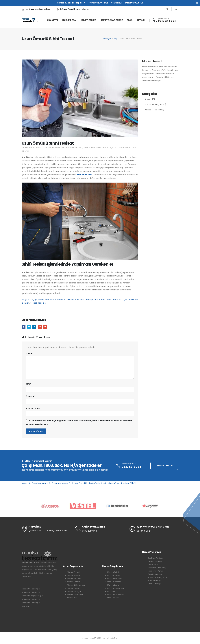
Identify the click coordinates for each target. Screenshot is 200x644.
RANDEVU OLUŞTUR (134, 3)
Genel (148, 99)
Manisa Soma (113, 585)
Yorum (30, 353)
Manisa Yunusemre (116, 595)
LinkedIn (34, 327)
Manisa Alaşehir (74, 579)
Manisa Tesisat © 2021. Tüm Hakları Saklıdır (100, 638)
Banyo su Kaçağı (28, 148)
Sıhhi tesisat (101, 148)
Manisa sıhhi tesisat (44, 148)
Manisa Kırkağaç (74, 591)
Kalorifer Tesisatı (155, 561)
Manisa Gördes (74, 588)
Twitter (29, 327)
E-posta (45, 327)
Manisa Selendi (114, 582)
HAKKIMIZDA (69, 20)
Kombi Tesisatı (154, 564)
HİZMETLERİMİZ (88, 20)
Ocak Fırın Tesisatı (155, 558)
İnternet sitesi (33, 408)
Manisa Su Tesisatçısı (61, 148)
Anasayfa (107, 39)
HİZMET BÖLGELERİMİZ (111, 20)
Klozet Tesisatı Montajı (157, 568)
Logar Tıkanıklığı (154, 581)
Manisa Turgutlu (114, 591)
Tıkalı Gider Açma (155, 574)
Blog (130, 20)
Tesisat (134, 148)
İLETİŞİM (141, 20)
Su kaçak (110, 148)
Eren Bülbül (130, 483)
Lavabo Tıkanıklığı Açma (158, 577)
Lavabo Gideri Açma (154, 104)
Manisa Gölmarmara (76, 585)
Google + (40, 327)
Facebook (24, 327)
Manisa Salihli (113, 572)
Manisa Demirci (74, 582)
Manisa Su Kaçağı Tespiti (73, 483)
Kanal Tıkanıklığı (154, 584)
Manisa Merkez (114, 598)
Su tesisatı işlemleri (122, 148)
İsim (28, 384)
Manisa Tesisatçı (77, 148)
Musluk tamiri (90, 148)
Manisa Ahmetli (74, 572)
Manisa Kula (72, 598)
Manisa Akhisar (74, 575)
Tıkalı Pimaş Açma (155, 571)
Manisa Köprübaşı (75, 595)
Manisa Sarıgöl (114, 575)
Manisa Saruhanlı (115, 579)
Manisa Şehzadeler (116, 588)
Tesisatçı (25, 151)
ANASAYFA (53, 20)
